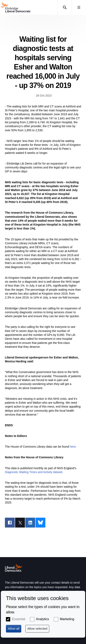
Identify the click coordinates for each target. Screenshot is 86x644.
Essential (18, 619)
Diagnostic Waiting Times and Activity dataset (34, 472)
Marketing (67, 619)
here (73, 447)
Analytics (42, 619)
